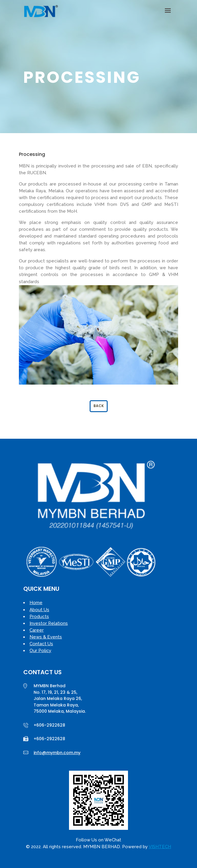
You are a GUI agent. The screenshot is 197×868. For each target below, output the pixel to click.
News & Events (46, 637)
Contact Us (41, 644)
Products (39, 617)
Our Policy (40, 651)
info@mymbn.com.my (57, 753)
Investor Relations (49, 623)
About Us (39, 610)
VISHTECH (160, 847)
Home (36, 603)
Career (37, 630)
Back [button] (99, 406)
